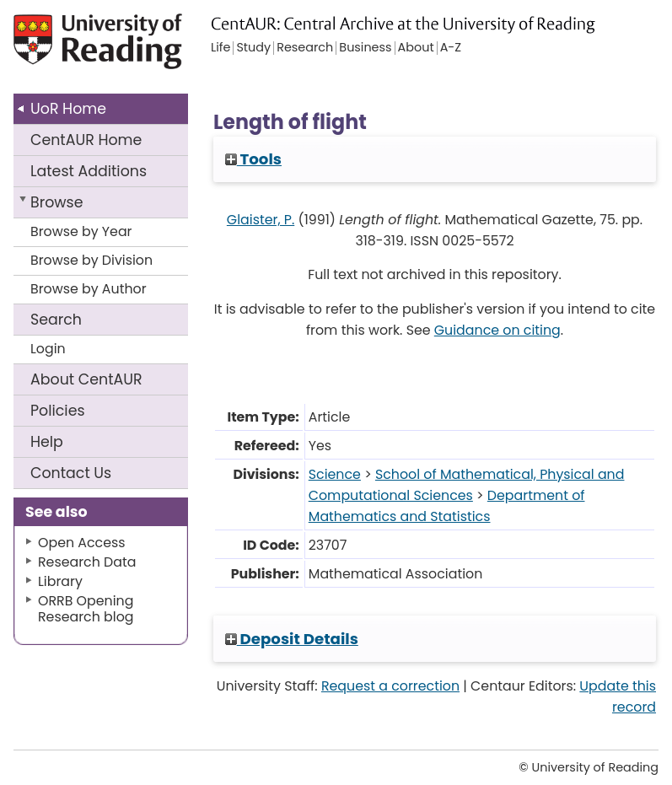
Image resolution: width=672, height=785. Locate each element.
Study (253, 48)
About (86, 379)
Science (335, 474)
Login (48, 349)
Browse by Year (81, 231)
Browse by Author (89, 289)
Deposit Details (292, 639)
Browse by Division (91, 260)
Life (220, 48)
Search (56, 320)
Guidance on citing (497, 330)
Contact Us (71, 473)
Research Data (87, 562)
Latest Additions (89, 171)
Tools (253, 159)
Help (47, 442)
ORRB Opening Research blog (86, 609)
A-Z (451, 48)
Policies (58, 411)
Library (60, 581)
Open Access (82, 543)
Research (305, 48)
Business (365, 48)
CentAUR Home (86, 140)
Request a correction (390, 686)
